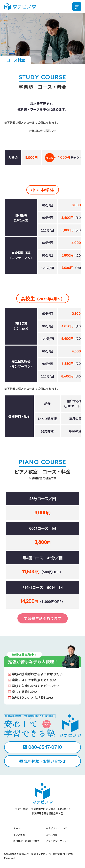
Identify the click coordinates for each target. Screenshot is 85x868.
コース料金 (52, 835)
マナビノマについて (56, 828)
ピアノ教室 (19, 835)
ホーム (17, 828)
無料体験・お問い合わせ (45, 761)
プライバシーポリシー (58, 841)
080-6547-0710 (45, 747)
